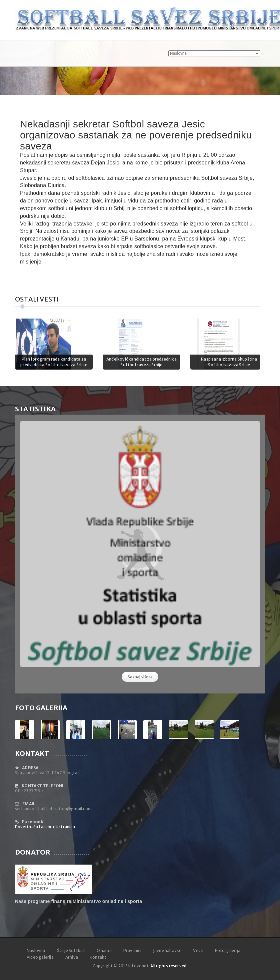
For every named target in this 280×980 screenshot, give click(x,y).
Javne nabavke (167, 950)
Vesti (198, 950)
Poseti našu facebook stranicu (45, 827)
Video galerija (40, 957)
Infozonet (138, 966)
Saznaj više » (140, 677)
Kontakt (98, 957)
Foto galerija (228, 950)
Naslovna (36, 950)
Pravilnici (132, 950)
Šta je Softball (71, 950)
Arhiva (72, 957)
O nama (104, 950)
